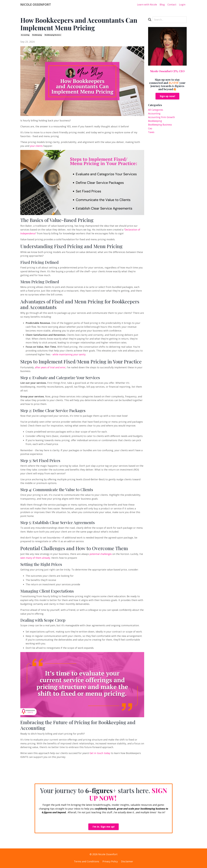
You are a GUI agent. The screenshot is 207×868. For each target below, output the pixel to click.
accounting (25, 35)
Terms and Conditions (87, 861)
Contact (172, 4)
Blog (162, 4)
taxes (151, 133)
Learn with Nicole (147, 4)
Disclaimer (127, 861)
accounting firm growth (162, 117)
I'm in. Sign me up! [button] (104, 827)
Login (182, 4)
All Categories (156, 110)
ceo (150, 129)
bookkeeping (37, 35)
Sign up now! (167, 96)
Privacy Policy (110, 861)
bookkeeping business (53, 35)
